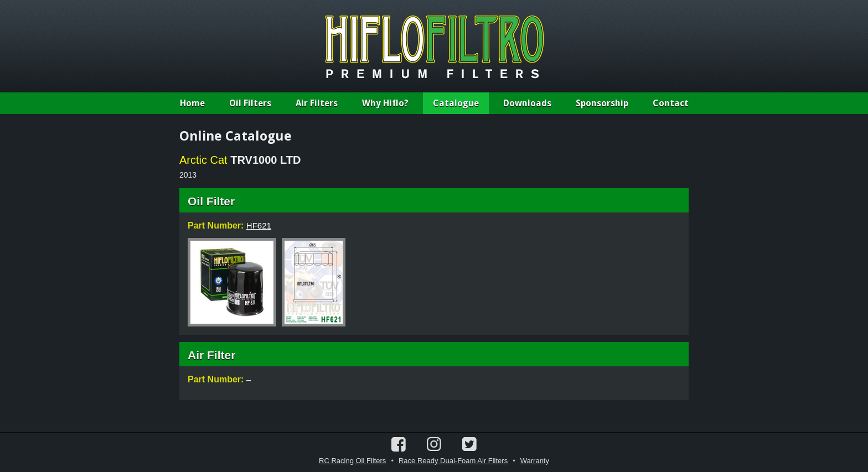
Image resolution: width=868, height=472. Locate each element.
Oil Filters (250, 103)
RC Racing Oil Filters (352, 461)
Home (192, 103)
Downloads (527, 103)
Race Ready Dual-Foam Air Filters (453, 461)
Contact (671, 103)
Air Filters (317, 103)
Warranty (535, 461)
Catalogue (456, 103)
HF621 (259, 225)
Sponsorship (602, 103)
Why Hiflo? (385, 103)
